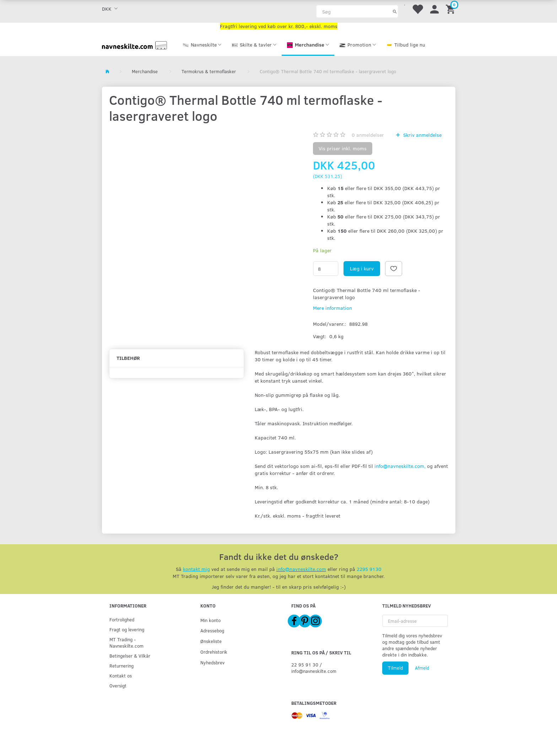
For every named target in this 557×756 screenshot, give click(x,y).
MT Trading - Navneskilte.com (126, 642)
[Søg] (395, 11)
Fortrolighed (122, 619)
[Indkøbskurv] (451, 9)
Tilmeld (395, 668)
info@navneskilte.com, (400, 466)
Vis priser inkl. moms (343, 148)
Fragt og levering (127, 629)
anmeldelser (368, 135)
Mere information (332, 308)
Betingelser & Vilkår (130, 656)
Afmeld (422, 668)
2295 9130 (369, 569)
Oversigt (118, 685)
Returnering (121, 666)
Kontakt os (121, 676)
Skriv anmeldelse (422, 135)
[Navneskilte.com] (135, 45)
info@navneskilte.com (301, 569)
